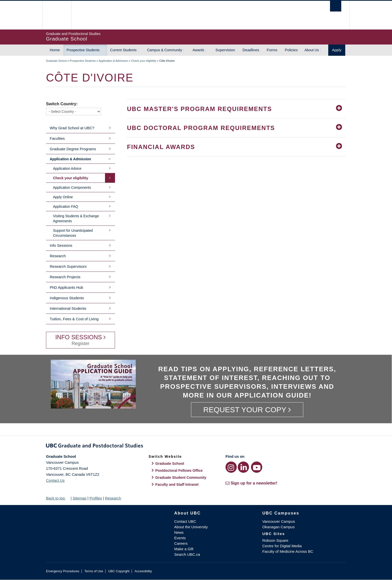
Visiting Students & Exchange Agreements (76, 218)
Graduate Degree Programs (73, 149)
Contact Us (55, 480)
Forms (272, 50)
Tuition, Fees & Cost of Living (74, 319)
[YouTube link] (257, 467)
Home (55, 50)
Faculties (57, 138)
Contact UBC (185, 521)
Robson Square (275, 540)
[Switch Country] (73, 111)
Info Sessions (61, 245)
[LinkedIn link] (243, 467)
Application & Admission (113, 61)
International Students (68, 308)
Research (58, 256)
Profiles (96, 498)
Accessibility (143, 571)
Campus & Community (164, 50)
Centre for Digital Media (282, 546)
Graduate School (56, 61)
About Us (312, 50)
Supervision (225, 50)
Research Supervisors (68, 266)
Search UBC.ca (187, 554)
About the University (191, 527)
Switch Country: (62, 104)
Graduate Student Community (181, 477)
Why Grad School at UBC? (72, 128)
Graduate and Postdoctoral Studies (196, 446)
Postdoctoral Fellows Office (179, 470)
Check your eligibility (144, 61)
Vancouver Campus (279, 521)
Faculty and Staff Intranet (177, 484)
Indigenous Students (67, 298)
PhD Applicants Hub (66, 287)
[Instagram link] (231, 467)
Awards (198, 50)
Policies (291, 50)
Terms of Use (94, 571)
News (179, 532)
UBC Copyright (119, 571)
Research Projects (65, 277)
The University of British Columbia (57, 15)
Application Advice (67, 168)
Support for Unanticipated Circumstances (73, 233)
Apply (337, 50)
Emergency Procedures (63, 571)
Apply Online (63, 197)
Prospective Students (83, 50)
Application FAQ (65, 206)
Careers (181, 543)
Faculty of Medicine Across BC (288, 551)
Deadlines (251, 50)
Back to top (58, 498)
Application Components (72, 187)
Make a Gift (184, 549)
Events (180, 538)
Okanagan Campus (278, 527)
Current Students (123, 50)
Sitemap (79, 498)
